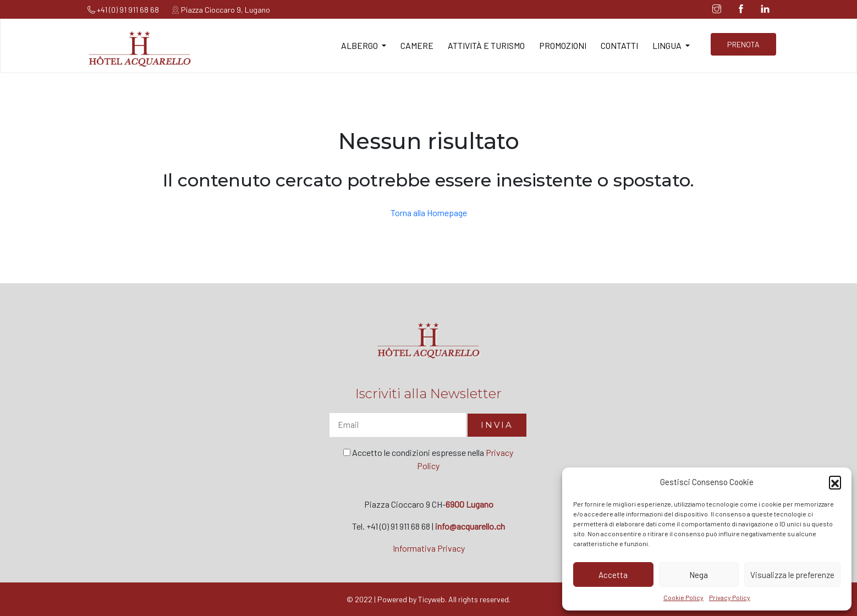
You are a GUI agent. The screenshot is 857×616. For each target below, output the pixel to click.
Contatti (619, 45)
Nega (699, 575)
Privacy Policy (730, 597)
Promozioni (563, 45)
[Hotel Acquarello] (140, 48)
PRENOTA (743, 44)
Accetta (613, 575)
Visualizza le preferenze (792, 575)
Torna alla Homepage (429, 213)
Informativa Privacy (429, 548)
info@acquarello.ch (470, 526)
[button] (835, 482)
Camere (417, 45)
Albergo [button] (360, 45)
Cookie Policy (683, 597)
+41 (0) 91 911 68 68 (123, 10)
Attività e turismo (486, 45)
